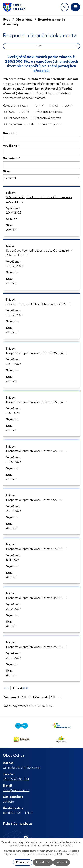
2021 (25, 106)
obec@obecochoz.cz (16, 790)
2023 (54, 106)
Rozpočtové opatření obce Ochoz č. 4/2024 (38, 549)
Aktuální (12, 230)
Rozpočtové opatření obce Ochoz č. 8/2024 (38, 353)
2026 (26, 112)
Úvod (7, 20)
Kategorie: (10, 106)
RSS (57, 46)
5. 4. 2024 (13, 560)
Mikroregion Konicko (50, 112)
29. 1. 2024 (14, 658)
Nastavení (62, 862)
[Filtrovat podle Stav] (41, 178)
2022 (40, 106)
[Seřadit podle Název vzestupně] (16, 132)
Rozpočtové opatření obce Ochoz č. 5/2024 (38, 500)
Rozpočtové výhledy (21, 124)
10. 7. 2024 (14, 364)
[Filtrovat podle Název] (41, 139)
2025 (11, 112)
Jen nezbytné (43, 862)
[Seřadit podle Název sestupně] (16, 133)
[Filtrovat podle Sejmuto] (41, 165)
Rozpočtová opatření (48, 118)
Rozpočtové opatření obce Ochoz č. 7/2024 (38, 402)
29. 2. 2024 (14, 609)
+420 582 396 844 (16, 779)
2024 (69, 106)
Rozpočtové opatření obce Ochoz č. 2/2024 (38, 647)
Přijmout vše (23, 862)
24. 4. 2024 (14, 511)
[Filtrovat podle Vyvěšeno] (41, 152)
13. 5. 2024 (14, 462)
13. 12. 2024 (15, 266)
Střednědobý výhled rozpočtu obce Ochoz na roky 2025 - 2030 (39, 253)
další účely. (68, 846)
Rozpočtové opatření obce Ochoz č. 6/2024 (38, 451)
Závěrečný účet (52, 124)
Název (9, 133)
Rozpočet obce (17, 118)
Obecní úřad (24, 20)
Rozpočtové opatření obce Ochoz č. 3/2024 (38, 598)
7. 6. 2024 (13, 413)
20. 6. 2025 (14, 213)
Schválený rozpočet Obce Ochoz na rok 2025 (39, 304)
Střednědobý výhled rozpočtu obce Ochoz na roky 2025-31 (39, 199)
